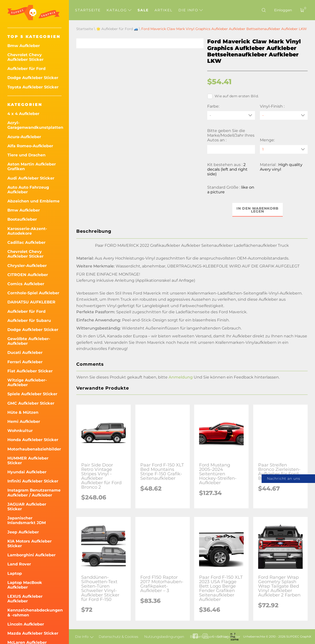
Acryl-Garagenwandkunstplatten (34, 125)
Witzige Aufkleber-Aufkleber (27, 382)
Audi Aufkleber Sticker (31, 178)
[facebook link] (195, 636)
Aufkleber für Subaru (29, 321)
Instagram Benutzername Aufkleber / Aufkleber (34, 493)
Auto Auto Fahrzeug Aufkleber (28, 190)
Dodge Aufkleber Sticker (33, 78)
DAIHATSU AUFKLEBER (31, 302)
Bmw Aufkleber (24, 46)
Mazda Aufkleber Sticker (33, 633)
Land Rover (19, 564)
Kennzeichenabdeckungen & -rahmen (34, 612)
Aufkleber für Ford (26, 69)
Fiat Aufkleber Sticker (30, 371)
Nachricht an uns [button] (284, 479)
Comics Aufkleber (26, 284)
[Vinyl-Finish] (284, 115)
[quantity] (284, 149)
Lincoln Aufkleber (26, 624)
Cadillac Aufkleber (26, 242)
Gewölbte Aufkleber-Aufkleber (29, 341)
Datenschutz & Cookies (118, 637)
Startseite (88, 10)
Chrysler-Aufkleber (27, 266)
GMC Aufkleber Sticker (31, 403)
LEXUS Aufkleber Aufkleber (25, 599)
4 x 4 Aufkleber (23, 114)
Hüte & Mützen (23, 412)
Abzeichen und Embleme (33, 201)
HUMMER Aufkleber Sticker (28, 461)
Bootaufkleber (22, 219)
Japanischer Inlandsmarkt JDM (27, 520)
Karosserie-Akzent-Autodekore (27, 231)
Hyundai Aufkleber (27, 472)
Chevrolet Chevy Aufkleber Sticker (25, 57)
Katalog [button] (119, 10)
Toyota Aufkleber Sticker (33, 87)
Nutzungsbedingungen (164, 637)
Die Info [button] (191, 10)
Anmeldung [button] (181, 377)
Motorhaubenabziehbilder (34, 449)
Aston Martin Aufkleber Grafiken (32, 166)
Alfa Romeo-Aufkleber (30, 146)
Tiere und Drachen (26, 155)
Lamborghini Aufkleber (31, 555)
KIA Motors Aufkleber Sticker (30, 544)
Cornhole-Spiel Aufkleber (33, 293)
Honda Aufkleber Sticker (33, 440)
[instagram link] (205, 636)
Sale (143, 10)
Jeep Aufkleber (23, 532)
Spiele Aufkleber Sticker (32, 394)
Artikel (164, 10)
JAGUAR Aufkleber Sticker (27, 507)
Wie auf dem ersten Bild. (233, 96)
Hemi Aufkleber (24, 421)
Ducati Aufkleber (25, 353)
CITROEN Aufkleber (28, 275)
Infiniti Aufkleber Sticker (33, 481)
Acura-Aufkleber (24, 137)
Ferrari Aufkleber (25, 362)
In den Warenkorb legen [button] (258, 210)
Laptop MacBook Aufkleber (25, 585)
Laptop (15, 573)
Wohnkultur (20, 431)
